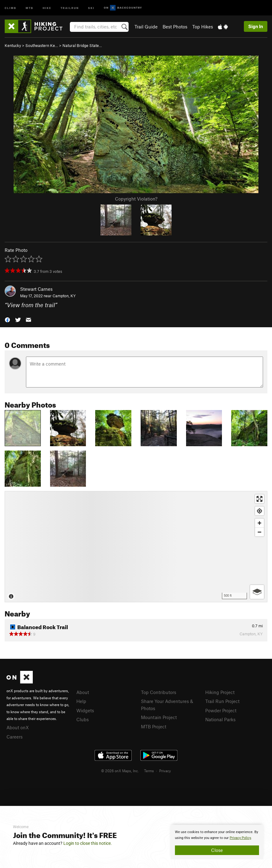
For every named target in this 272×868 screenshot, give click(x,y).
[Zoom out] (259, 532)
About (83, 692)
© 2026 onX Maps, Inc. (120, 771)
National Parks (220, 719)
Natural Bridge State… (82, 45)
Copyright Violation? (136, 199)
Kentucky (13, 45)
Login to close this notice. (88, 843)
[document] (217, 842)
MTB (30, 8)
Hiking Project (220, 692)
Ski (91, 8)
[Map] (136, 547)
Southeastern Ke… (42, 45)
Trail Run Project (222, 701)
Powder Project (221, 710)
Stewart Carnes (36, 289)
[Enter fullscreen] (259, 499)
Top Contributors (159, 692)
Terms (149, 771)
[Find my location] (259, 511)
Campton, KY (64, 296)
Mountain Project (159, 717)
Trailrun (70, 8)
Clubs (83, 719)
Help (81, 701)
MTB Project (154, 726)
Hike (47, 8)
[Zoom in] (259, 523)
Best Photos (175, 27)
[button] (7, 319)
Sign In (256, 26)
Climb (11, 8)
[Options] (257, 592)
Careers (15, 737)
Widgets (85, 710)
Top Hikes (203, 27)
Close (217, 850)
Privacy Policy (240, 838)
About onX (18, 727)
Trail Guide (146, 27)
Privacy (165, 771)
